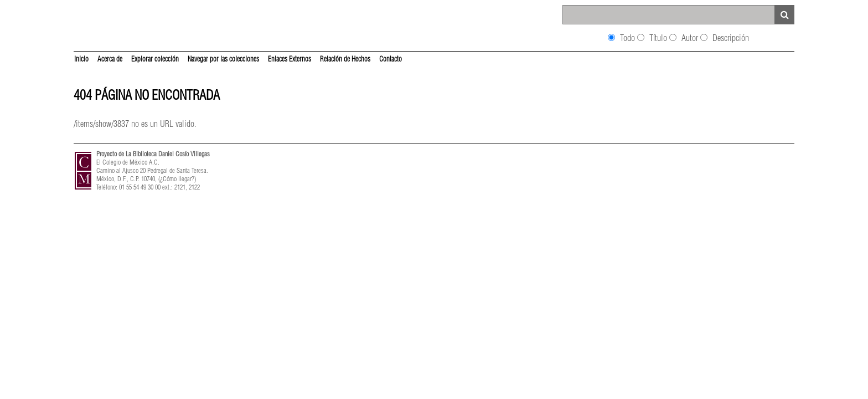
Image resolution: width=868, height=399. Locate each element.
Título (658, 38)
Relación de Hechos (345, 59)
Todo (627, 38)
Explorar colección (155, 59)
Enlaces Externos (290, 59)
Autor (690, 38)
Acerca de (110, 59)
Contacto (391, 59)
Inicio (81, 59)
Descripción (731, 38)
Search (784, 15)
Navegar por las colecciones (223, 59)
